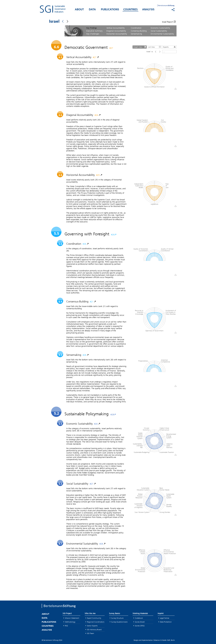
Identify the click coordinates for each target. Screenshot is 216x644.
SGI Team (90, 633)
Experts (170, 47)
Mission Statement (72, 618)
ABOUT (79, 10)
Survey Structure (117, 618)
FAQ (66, 626)
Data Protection (166, 622)
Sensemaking (136, 34)
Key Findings (91, 28)
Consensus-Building (139, 31)
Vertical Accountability (116, 28)
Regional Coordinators (96, 622)
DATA (92, 10)
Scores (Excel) (140, 622)
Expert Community (94, 618)
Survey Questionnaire (119, 622)
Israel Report (169, 22)
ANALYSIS (148, 10)
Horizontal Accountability (117, 34)
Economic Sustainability (160, 28)
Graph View (140, 47)
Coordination (136, 28)
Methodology (70, 622)
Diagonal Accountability (116, 31)
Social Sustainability (159, 31)
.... (164, 52)
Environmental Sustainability (162, 34)
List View (155, 47)
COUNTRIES (130, 10)
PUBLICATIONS (110, 10)
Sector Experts (92, 626)
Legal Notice (165, 618)
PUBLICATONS (49, 622)
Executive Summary (94, 31)
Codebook (139, 618)
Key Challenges (93, 34)
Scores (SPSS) (140, 626)
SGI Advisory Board (94, 629)
